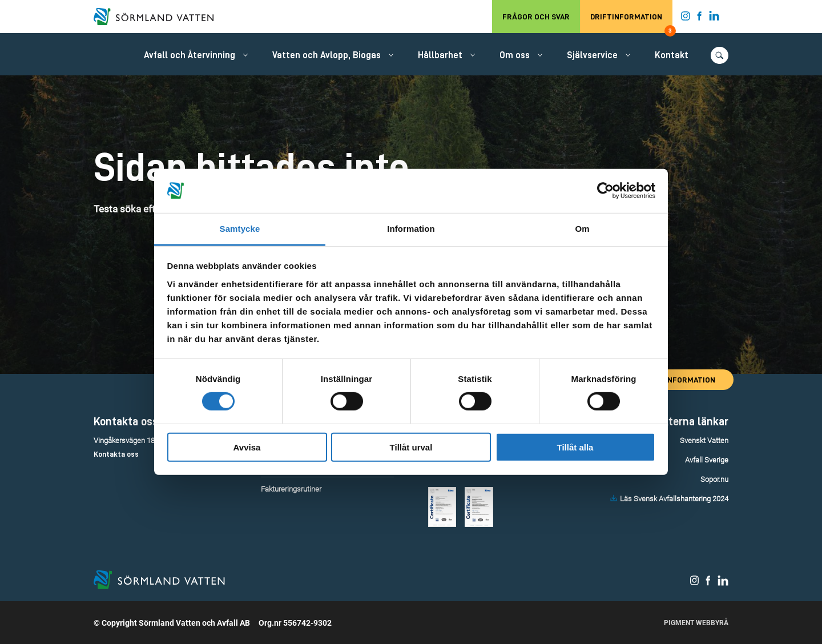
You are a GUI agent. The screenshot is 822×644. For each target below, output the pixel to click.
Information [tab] (411, 229)
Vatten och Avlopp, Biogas (327, 55)
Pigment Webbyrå (696, 623)
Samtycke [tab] (240, 229)
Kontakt (672, 55)
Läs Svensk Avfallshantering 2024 (674, 499)
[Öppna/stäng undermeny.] (245, 55)
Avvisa (247, 447)
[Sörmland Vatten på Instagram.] (686, 18)
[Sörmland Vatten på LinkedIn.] (714, 18)
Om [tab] (582, 229)
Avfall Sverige (707, 460)
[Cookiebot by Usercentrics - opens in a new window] (605, 191)
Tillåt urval (411, 447)
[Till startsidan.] (159, 17)
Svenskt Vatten (704, 440)
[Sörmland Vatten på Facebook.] (700, 18)
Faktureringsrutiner (291, 489)
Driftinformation (631, 23)
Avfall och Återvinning (190, 55)
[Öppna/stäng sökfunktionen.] (720, 55)
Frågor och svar (536, 17)
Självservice (592, 55)
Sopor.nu (714, 479)
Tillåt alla (575, 447)
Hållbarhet (440, 55)
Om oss (515, 55)
